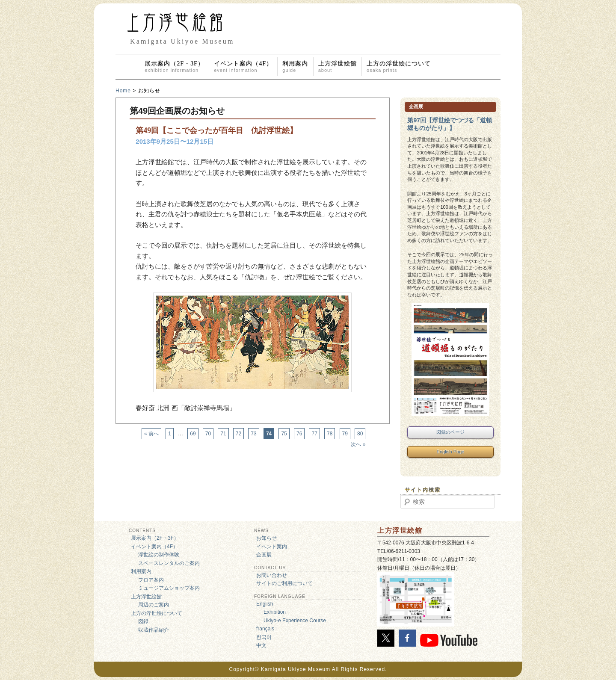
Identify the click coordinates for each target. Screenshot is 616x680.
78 (330, 434)
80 (360, 434)
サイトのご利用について (284, 583)
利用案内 (295, 67)
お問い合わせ (272, 575)
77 (314, 434)
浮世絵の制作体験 (159, 555)
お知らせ (267, 538)
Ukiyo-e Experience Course (295, 621)
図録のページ (450, 432)
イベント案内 (272, 547)
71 (223, 434)
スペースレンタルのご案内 (169, 563)
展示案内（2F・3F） (174, 67)
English (265, 604)
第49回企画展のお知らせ (177, 111)
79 (345, 434)
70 (208, 434)
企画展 (264, 555)
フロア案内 (151, 580)
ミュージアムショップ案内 (169, 588)
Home (123, 91)
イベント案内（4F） (243, 67)
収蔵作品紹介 (154, 630)
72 (238, 434)
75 (284, 434)
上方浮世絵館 (338, 67)
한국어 (264, 637)
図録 (143, 621)
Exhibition (275, 612)
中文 (261, 645)
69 (193, 434)
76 (299, 434)
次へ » (358, 444)
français (265, 629)
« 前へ (151, 434)
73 (253, 434)
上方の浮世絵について (399, 67)
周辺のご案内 (154, 605)
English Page (451, 452)
